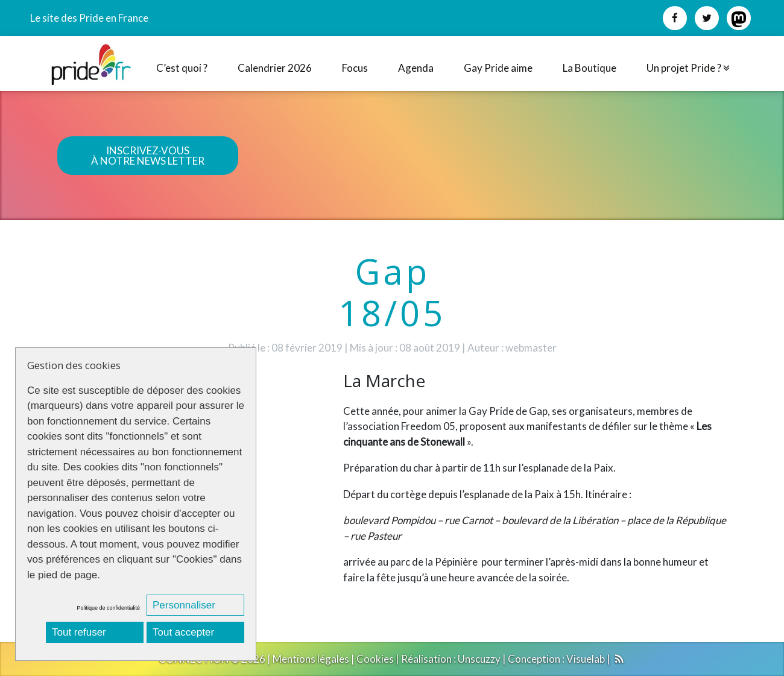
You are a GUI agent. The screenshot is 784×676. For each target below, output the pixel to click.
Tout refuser (79, 632)
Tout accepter (183, 632)
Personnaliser (184, 605)
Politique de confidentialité (108, 608)
